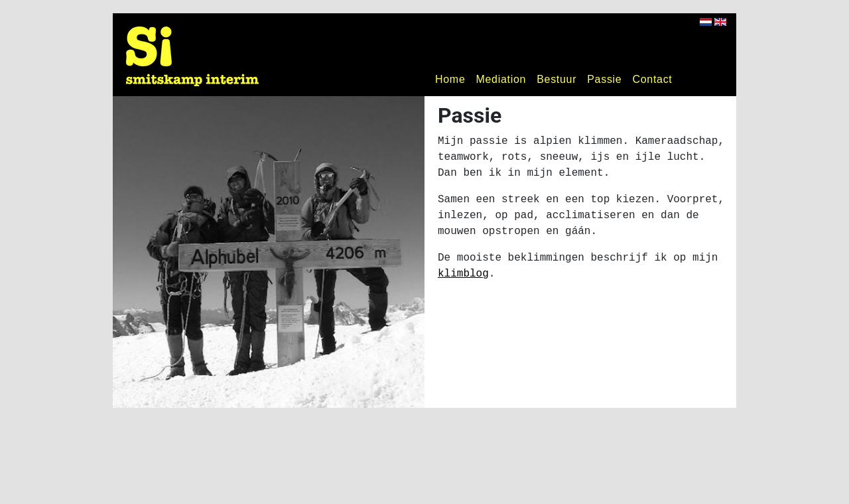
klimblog (463, 274)
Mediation (501, 79)
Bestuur (556, 79)
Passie (604, 79)
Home (450, 79)
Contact (652, 79)
